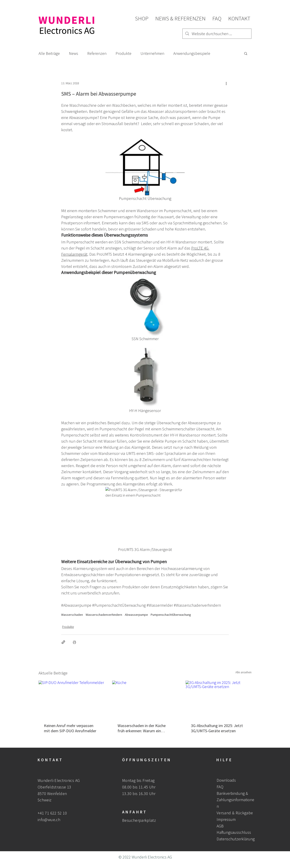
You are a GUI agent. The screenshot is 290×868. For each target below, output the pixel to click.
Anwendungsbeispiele (192, 53)
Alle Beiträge (49, 53)
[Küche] (145, 699)
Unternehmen (152, 53)
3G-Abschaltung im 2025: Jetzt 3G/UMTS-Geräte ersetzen (217, 728)
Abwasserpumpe (136, 615)
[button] (246, 53)
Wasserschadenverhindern (104, 615)
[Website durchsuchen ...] (217, 34)
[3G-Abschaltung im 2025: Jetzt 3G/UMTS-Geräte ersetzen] (219, 699)
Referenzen (97, 53)
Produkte (123, 53)
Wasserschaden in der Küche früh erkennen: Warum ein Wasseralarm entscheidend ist (143, 728)
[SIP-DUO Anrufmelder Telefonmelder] (71, 699)
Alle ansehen (243, 672)
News (74, 53)
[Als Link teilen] (63, 642)
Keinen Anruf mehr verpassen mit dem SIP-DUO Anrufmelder (70, 728)
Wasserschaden (72, 615)
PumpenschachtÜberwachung (171, 615)
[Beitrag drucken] (74, 642)
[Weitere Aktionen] (226, 83)
